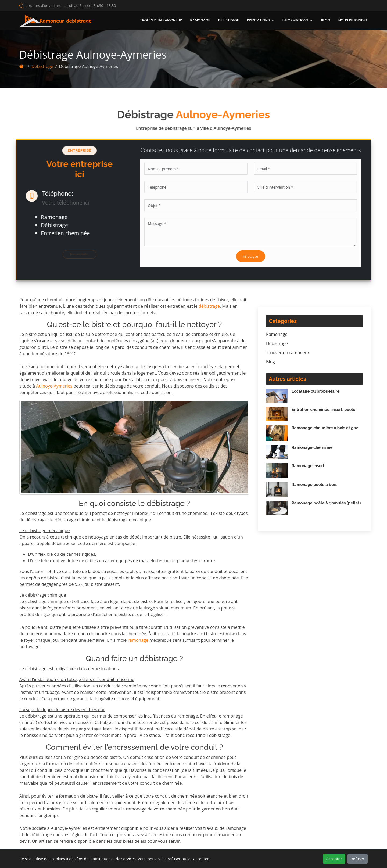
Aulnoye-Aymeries (54, 386)
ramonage (138, 640)
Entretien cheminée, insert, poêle (323, 410)
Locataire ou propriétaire (316, 391)
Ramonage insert (308, 466)
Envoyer (253, 256)
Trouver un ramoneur (161, 20)
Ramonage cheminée (312, 447)
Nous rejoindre (353, 20)
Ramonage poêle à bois (314, 485)
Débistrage (40, 66)
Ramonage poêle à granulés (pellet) (326, 503)
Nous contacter (77, 254)
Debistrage (229, 20)
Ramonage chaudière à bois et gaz (325, 428)
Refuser (358, 859)
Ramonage (200, 20)
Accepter (334, 859)
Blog (325, 20)
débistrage (209, 306)
